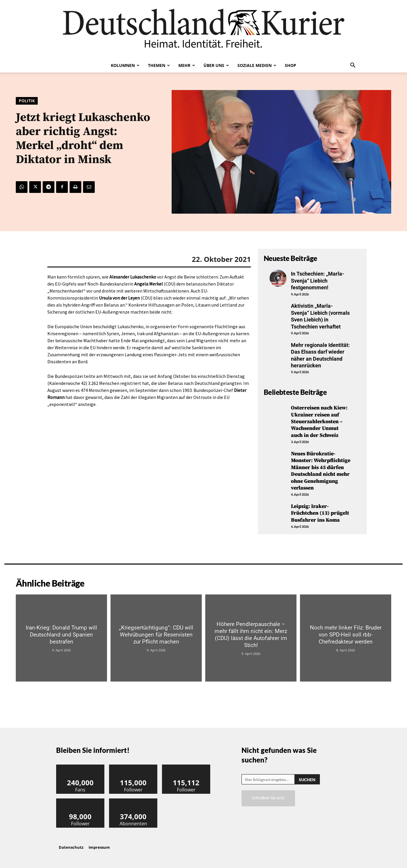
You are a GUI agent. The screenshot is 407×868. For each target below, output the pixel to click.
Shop (290, 65)
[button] (353, 66)
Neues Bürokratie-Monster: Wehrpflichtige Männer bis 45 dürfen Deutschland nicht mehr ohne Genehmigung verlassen (321, 471)
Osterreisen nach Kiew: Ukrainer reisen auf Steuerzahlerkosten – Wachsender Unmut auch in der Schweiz (319, 422)
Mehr (187, 65)
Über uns (216, 65)
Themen (159, 65)
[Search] (307, 779)
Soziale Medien (257, 65)
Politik (27, 101)
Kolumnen (125, 65)
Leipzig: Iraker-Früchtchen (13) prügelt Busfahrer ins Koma (320, 513)
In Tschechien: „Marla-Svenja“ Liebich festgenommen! (318, 281)
